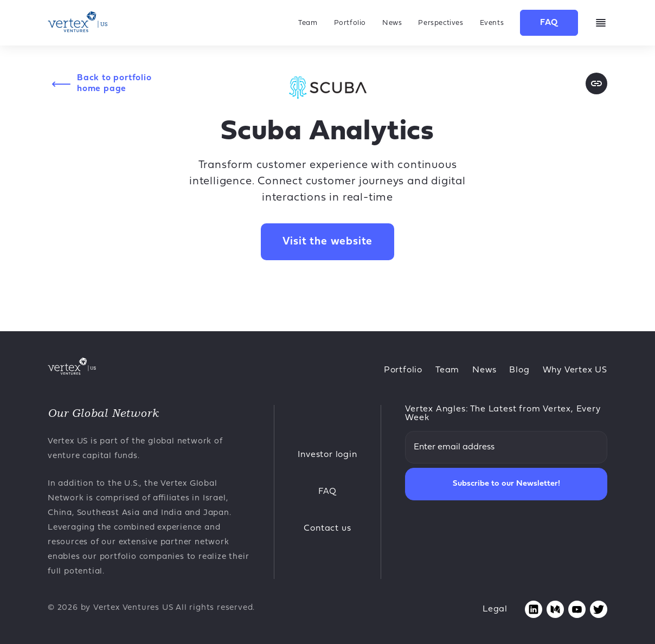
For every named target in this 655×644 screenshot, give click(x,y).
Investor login (327, 455)
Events (492, 23)
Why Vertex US (575, 370)
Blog (519, 370)
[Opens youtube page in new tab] (577, 609)
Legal (495, 609)
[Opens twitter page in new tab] (599, 609)
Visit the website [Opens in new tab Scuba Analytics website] (328, 242)
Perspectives (441, 23)
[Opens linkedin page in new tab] (534, 609)
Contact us (327, 529)
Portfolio (350, 23)
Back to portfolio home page (114, 83)
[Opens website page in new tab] (596, 83)
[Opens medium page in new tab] (555, 609)
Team (308, 23)
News (392, 23)
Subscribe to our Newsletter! (506, 484)
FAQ (549, 23)
